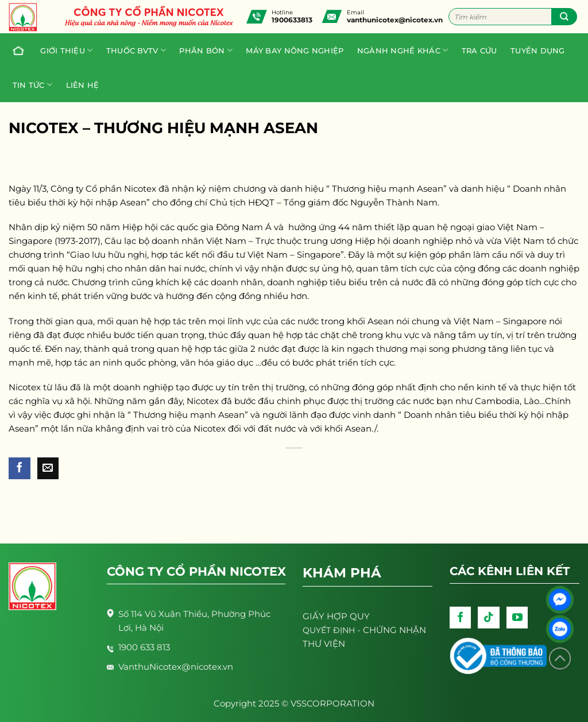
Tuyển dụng (538, 51)
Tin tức (32, 85)
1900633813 (292, 20)
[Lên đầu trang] (560, 659)
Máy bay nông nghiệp (295, 51)
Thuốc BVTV (136, 50)
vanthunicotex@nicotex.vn (395, 20)
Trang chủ (16, 51)
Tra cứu (479, 51)
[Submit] (564, 17)
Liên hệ (83, 85)
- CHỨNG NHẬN (364, 630)
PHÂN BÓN (206, 50)
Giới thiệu (66, 50)
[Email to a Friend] (48, 468)
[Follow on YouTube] (517, 618)
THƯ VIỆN (324, 644)
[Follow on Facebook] (461, 618)
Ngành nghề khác (403, 50)
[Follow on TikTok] (489, 618)
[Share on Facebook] (20, 468)
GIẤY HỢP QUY (336, 616)
